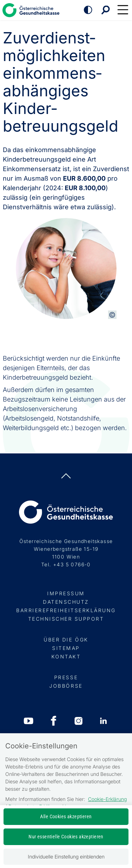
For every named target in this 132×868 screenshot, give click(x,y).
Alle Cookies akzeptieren (66, 816)
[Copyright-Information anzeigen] (112, 315)
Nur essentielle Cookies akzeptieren (66, 837)
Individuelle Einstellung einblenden (66, 857)
